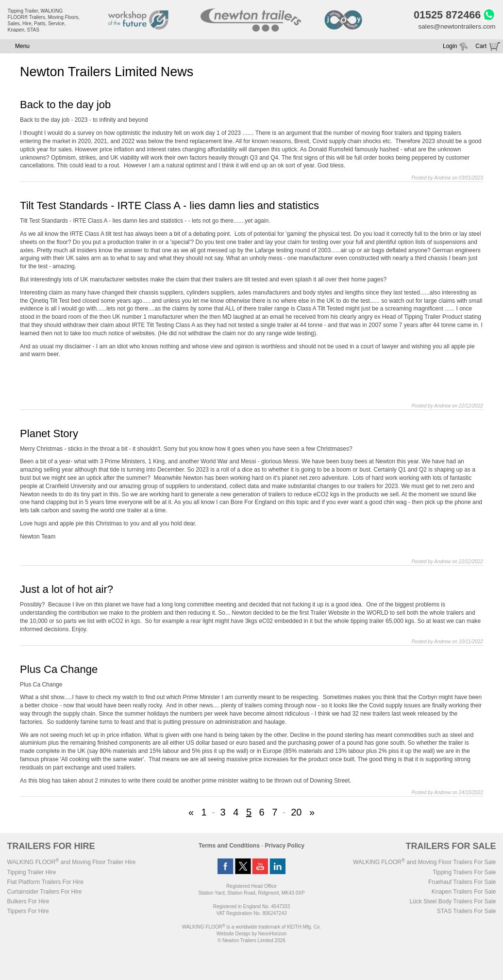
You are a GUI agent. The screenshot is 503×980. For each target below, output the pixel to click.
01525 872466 (444, 16)
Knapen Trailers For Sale (464, 893)
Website (234, 935)
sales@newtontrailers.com (455, 28)
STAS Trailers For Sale (467, 913)
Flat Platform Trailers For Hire (45, 883)
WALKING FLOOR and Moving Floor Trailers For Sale (424, 864)
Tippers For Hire (28, 913)
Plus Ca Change (59, 670)
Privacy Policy (285, 847)
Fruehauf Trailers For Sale (462, 883)
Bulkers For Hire (28, 903)
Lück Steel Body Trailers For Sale (453, 903)
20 (296, 814)
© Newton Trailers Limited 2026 (251, 942)
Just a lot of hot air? (67, 591)
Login (450, 48)
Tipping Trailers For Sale (464, 874)
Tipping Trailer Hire (32, 874)
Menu (22, 48)
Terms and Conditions (229, 847)
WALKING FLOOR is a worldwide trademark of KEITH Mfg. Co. (251, 928)
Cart (481, 48)
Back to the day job (65, 106)
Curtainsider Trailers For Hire (45, 893)
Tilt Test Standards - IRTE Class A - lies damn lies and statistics (169, 207)
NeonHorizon (272, 935)
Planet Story (49, 434)
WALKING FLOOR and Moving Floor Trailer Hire (72, 864)
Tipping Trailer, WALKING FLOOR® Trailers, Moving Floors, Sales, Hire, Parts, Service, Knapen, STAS (44, 20)
